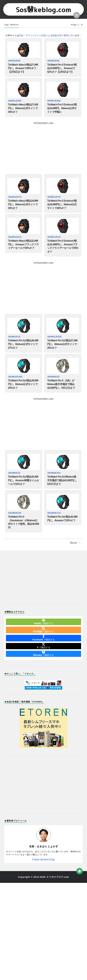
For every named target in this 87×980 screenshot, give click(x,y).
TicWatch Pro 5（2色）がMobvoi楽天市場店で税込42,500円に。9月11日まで (61, 384)
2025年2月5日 (15, 61)
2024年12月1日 (15, 237)
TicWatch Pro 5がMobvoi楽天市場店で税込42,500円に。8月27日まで (63, 480)
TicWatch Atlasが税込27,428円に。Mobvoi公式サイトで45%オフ (23, 108)
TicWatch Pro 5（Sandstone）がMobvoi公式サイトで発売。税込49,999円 (23, 522)
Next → (76, 543)
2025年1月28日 (15, 101)
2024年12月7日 (15, 197)
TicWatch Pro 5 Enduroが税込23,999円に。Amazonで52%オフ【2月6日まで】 (62, 68)
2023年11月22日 (55, 337)
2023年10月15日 (16, 377)
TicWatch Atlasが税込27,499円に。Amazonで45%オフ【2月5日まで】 (23, 68)
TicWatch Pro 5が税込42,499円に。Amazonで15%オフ (62, 519)
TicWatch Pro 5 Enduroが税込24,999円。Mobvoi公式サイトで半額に (62, 108)
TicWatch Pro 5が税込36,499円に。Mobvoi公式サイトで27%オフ (23, 344)
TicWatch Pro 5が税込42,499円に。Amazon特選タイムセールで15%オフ (23, 480)
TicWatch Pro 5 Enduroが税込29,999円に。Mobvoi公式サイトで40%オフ (62, 204)
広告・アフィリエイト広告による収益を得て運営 (43, 35)
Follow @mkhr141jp (43, 859)
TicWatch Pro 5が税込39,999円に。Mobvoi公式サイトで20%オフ (23, 384)
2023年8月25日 (54, 473)
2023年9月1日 (15, 473)
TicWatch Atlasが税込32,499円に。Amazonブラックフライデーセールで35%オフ (23, 244)
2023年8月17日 (54, 513)
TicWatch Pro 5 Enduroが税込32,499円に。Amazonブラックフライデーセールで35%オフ (63, 246)
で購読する (43, 622)
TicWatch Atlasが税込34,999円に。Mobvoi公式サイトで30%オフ (23, 204)
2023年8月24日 (15, 513)
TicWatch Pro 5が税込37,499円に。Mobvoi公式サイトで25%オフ (62, 344)
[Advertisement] (43, 147)
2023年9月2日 (54, 377)
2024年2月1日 (15, 337)
